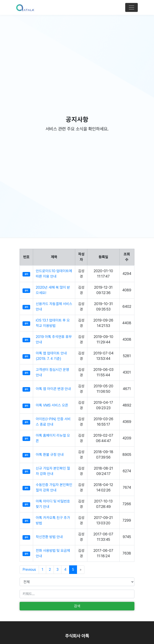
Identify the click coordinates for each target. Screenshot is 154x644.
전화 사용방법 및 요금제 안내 (53, 553)
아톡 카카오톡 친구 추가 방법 (53, 520)
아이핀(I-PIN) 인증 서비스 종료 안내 (53, 422)
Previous (29, 570)
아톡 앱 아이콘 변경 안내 (53, 389)
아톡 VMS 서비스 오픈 (52, 405)
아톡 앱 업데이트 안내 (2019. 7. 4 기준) (51, 356)
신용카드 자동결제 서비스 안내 (54, 307)
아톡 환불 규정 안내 (50, 455)
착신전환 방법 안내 (49, 537)
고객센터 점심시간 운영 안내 (52, 372)
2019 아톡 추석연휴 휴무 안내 (54, 339)
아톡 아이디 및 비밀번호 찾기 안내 (53, 504)
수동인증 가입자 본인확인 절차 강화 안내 (54, 488)
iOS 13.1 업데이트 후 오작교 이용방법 (53, 323)
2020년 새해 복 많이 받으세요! (53, 290)
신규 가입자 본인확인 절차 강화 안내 (53, 471)
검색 (77, 606)
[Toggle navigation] (131, 7)
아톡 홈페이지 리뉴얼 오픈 (53, 438)
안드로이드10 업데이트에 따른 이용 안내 (54, 274)
